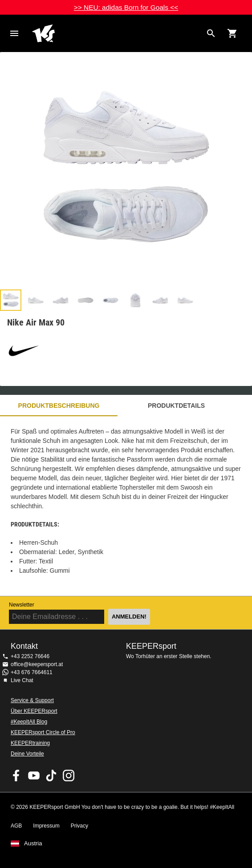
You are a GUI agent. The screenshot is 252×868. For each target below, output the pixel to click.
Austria (33, 844)
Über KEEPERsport (34, 711)
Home (117, 33)
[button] (11, 300)
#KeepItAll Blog (29, 722)
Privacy (79, 826)
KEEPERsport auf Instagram (69, 776)
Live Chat (22, 680)
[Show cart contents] (232, 33)
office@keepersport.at (37, 664)
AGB (16, 826)
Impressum (46, 826)
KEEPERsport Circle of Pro (43, 732)
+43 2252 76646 (30, 656)
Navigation (14, 33)
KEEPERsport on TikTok (51, 776)
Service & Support (32, 700)
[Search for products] (211, 33)
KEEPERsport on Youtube (34, 776)
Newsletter (22, 605)
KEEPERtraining (30, 743)
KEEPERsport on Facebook (16, 776)
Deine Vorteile (27, 754)
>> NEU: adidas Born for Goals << (126, 7)
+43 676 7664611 (32, 672)
